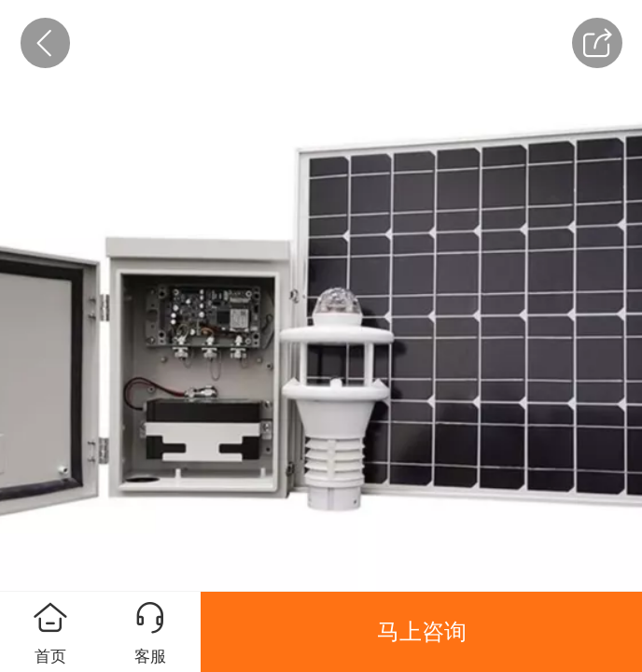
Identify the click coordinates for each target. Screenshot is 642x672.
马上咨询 (422, 632)
